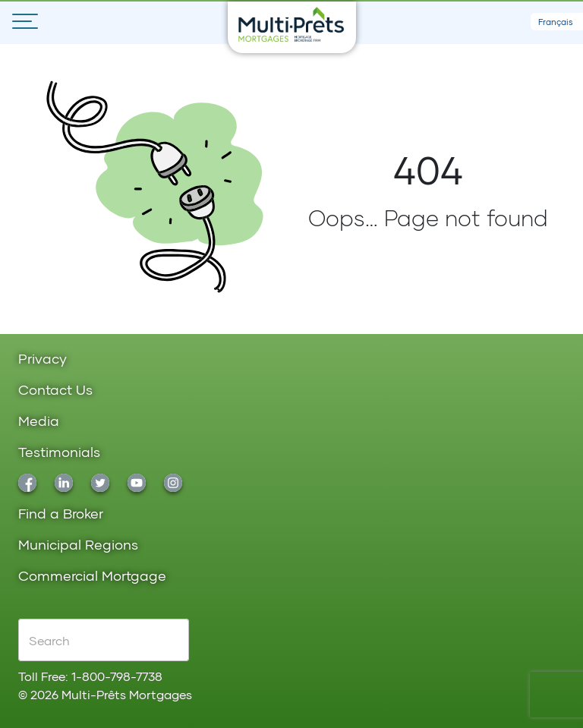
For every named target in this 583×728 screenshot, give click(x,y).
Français (556, 22)
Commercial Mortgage (92, 577)
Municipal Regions (78, 545)
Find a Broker (61, 514)
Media (39, 422)
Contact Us (55, 391)
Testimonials (59, 453)
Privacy (43, 359)
